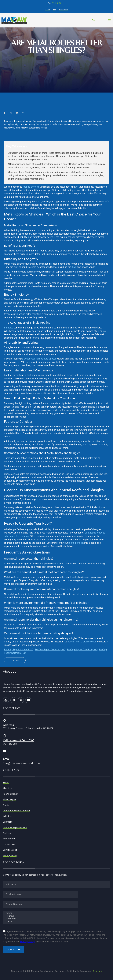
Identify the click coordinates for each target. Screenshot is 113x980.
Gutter (40, 922)
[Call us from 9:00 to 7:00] (4, 736)
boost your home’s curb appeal (40, 359)
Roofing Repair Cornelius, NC (50, 650)
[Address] (4, 721)
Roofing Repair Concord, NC (19, 650)
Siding (40, 913)
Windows (40, 919)
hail (74, 267)
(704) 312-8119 (58, 3)
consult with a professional (82, 642)
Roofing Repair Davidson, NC (82, 650)
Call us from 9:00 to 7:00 (19, 740)
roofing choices (31, 187)
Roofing (40, 916)
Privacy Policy (28, 941)
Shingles (9, 328)
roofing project (76, 543)
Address (8, 725)
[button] (109, 20)
